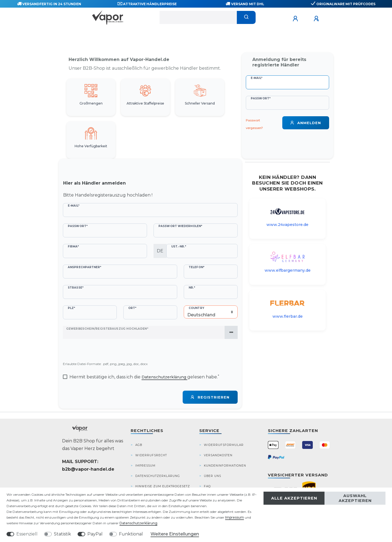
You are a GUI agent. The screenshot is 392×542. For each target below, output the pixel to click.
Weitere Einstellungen (175, 534)
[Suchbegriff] (198, 17)
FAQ (207, 486)
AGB (139, 445)
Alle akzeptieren (294, 498)
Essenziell (27, 534)
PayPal (95, 534)
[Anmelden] (296, 19)
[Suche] (246, 17)
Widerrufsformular (224, 445)
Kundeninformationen (225, 466)
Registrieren (210, 397)
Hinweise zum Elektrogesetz (163, 486)
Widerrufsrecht (151, 455)
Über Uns (212, 476)
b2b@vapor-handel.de (88, 469)
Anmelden (306, 123)
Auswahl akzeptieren (355, 498)
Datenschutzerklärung (158, 476)
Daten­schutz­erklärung (138, 523)
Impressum (145, 466)
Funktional (131, 534)
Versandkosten (218, 455)
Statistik (62, 534)
